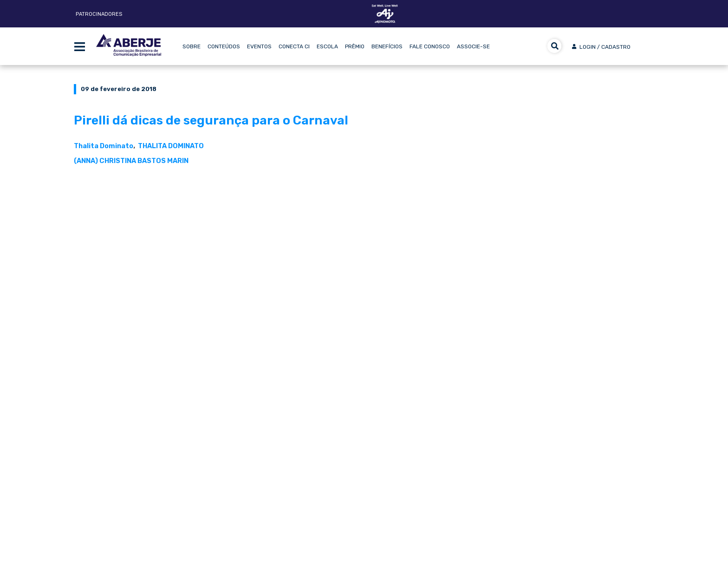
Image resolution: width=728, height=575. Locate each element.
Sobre (192, 46)
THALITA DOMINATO (171, 146)
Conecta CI (294, 46)
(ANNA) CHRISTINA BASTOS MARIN (131, 161)
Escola (327, 46)
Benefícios (387, 46)
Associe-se (473, 46)
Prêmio (355, 46)
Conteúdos (224, 46)
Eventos (259, 46)
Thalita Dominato (104, 146)
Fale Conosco (430, 46)
